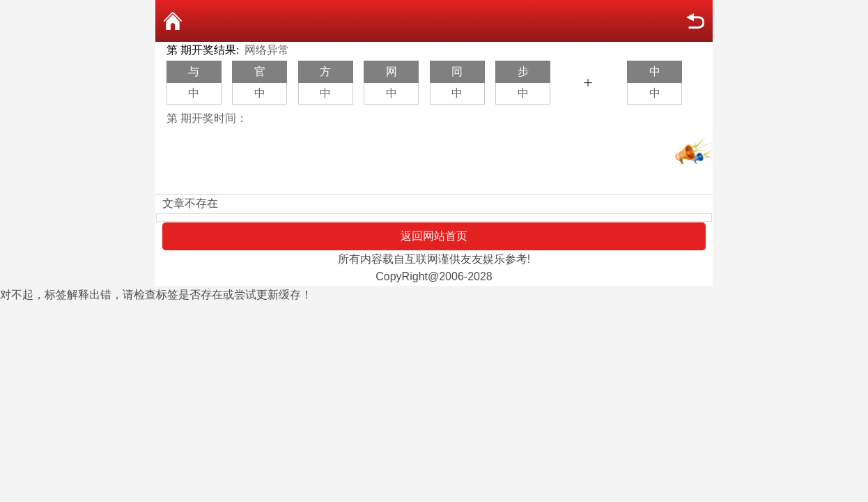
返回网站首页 (434, 236)
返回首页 (173, 21)
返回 (695, 21)
